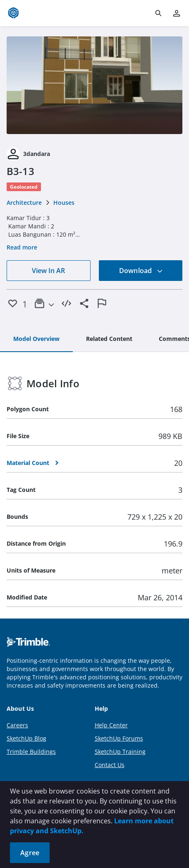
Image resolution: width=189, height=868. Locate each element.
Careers (17, 725)
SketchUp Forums (119, 738)
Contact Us (110, 765)
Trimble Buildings (31, 752)
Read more (22, 247)
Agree (30, 853)
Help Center (111, 725)
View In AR (48, 271)
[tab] (36, 339)
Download (141, 271)
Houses (64, 203)
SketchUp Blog (26, 738)
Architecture (24, 203)
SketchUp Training (120, 752)
